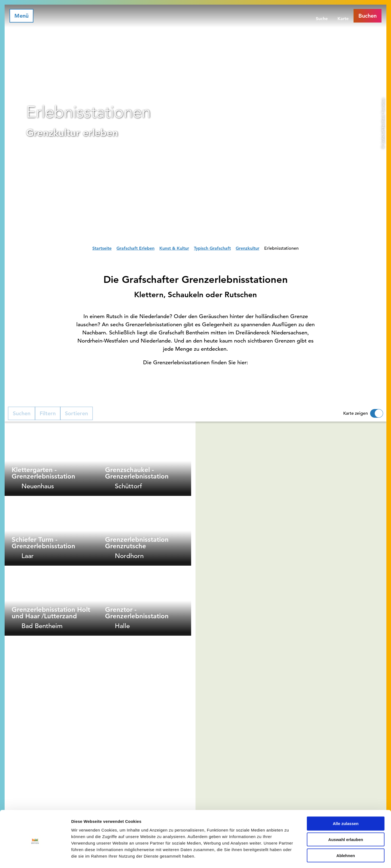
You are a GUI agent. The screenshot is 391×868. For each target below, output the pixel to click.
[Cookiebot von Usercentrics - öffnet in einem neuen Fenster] (35, 857)
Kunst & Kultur (174, 248)
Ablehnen (346, 833)
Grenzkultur (247, 248)
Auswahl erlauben (346, 817)
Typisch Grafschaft (212, 248)
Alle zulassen (346, 801)
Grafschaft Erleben (135, 248)
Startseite (102, 248)
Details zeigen (289, 857)
